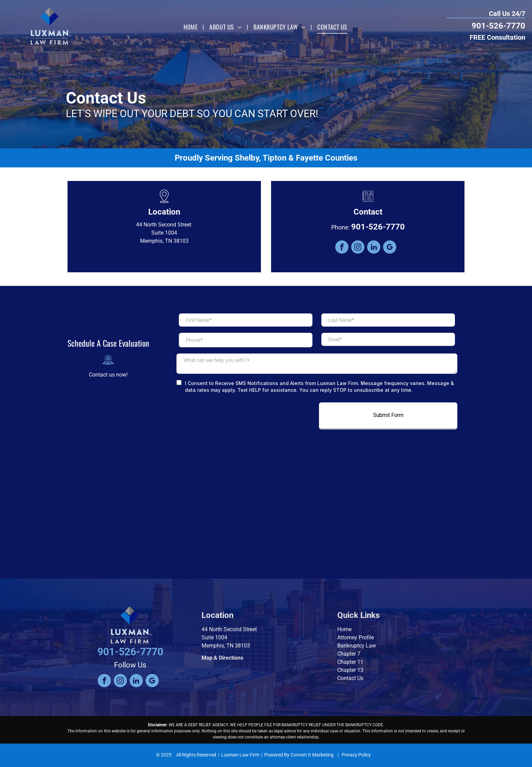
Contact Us (350, 678)
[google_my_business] (390, 248)
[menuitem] (191, 27)
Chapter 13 (350, 670)
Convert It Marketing (312, 755)
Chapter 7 (349, 654)
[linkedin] (374, 248)
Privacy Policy (356, 755)
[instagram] (358, 248)
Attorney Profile (356, 637)
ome (346, 629)
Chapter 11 (350, 662)
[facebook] (342, 248)
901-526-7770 (498, 26)
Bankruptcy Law (357, 646)
